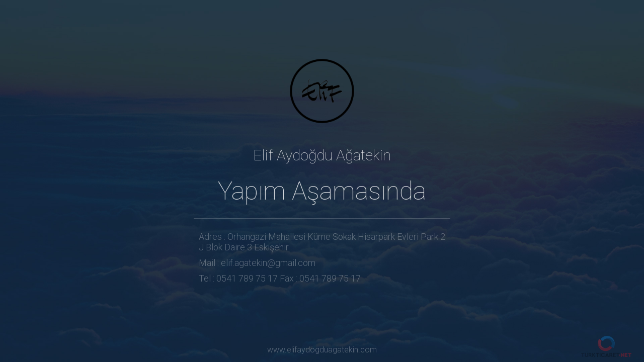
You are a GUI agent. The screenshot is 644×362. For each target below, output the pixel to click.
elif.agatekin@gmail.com (268, 263)
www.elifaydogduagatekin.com (322, 350)
